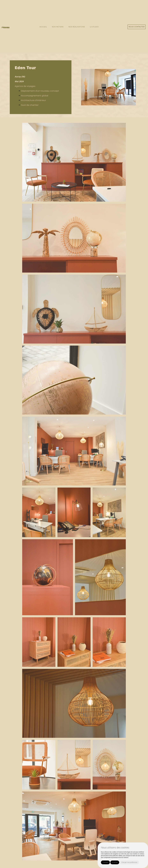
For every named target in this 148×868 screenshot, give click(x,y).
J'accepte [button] (105, 862)
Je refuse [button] (115, 862)
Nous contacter (137, 27)
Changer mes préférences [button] (129, 862)
